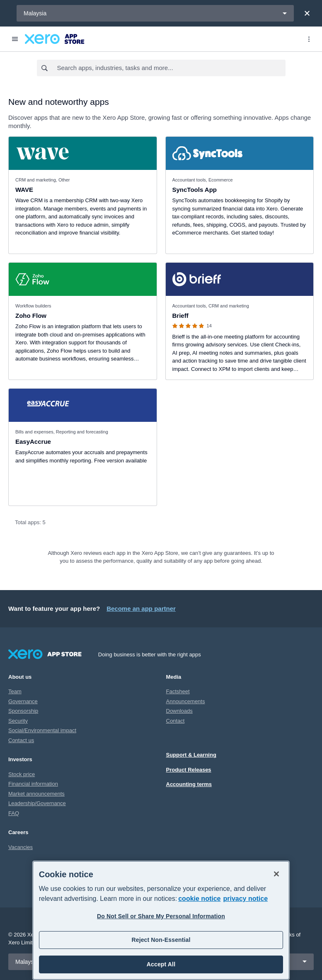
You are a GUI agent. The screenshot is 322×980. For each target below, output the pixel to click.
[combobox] (171, 68)
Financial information (33, 784)
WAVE (24, 190)
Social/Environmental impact (42, 730)
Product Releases (189, 770)
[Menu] (15, 39)
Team (15, 691)
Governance (23, 701)
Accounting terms (189, 784)
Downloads (179, 711)
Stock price (22, 774)
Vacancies (21, 847)
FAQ (14, 813)
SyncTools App (195, 190)
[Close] (307, 13)
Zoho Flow (31, 316)
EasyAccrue (33, 442)
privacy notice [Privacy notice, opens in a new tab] (245, 899)
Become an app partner (141, 609)
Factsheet (178, 691)
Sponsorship (23, 711)
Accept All (161, 964)
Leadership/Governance (37, 803)
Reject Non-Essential (161, 940)
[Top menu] (309, 39)
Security (18, 721)
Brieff (180, 316)
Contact (176, 721)
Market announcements (36, 794)
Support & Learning (191, 755)
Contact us (21, 740)
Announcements (186, 701)
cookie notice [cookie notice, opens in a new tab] (199, 899)
